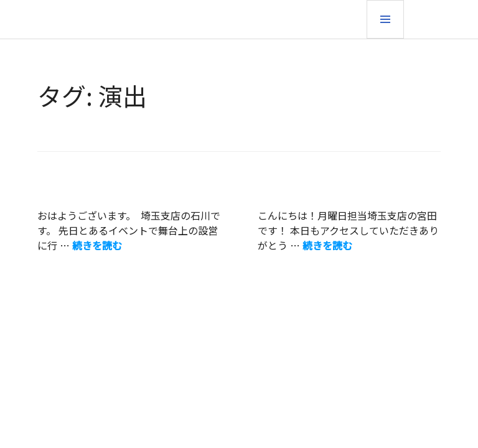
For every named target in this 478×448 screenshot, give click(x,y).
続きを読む (97, 245)
